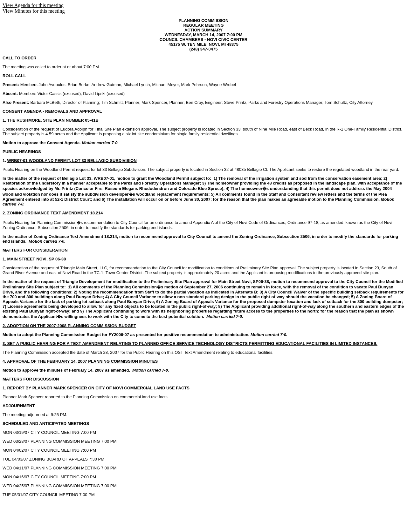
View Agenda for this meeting (33, 5)
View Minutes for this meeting (34, 11)
